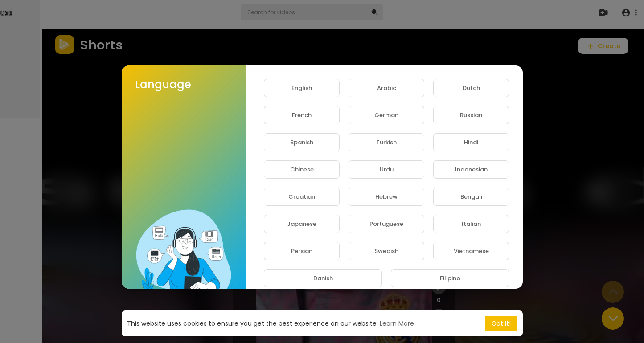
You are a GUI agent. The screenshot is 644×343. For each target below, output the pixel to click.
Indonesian (471, 169)
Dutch (471, 88)
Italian (471, 224)
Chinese (302, 169)
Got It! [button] (501, 323)
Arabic (387, 88)
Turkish (386, 142)
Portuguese (386, 224)
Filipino (450, 278)
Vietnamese (471, 251)
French (302, 115)
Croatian (302, 197)
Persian (302, 251)
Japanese (302, 224)
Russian (471, 115)
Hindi (471, 142)
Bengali (471, 197)
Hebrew (386, 197)
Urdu (387, 169)
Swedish (386, 251)
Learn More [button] (397, 323)
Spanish (302, 142)
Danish (323, 278)
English (302, 88)
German (386, 115)
